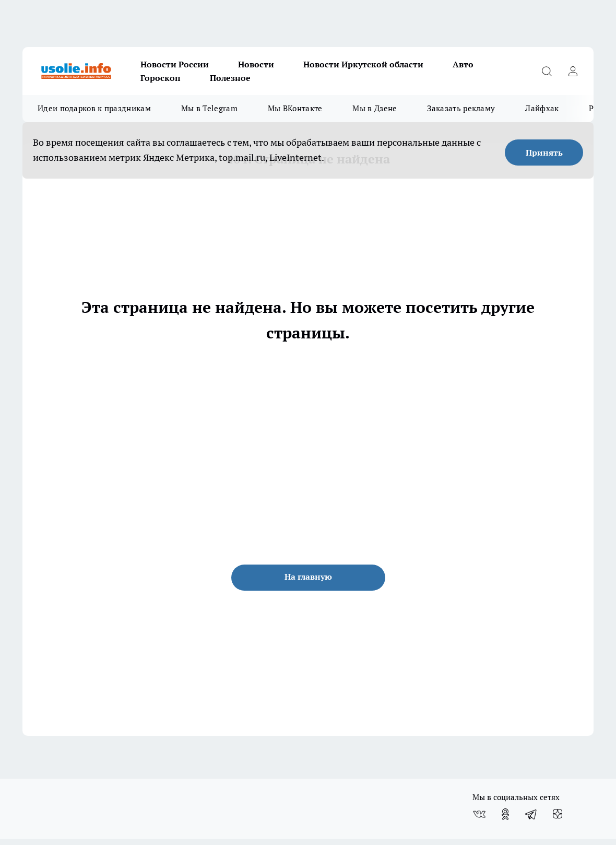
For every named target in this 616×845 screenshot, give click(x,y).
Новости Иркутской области (363, 64)
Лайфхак (542, 108)
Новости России (175, 64)
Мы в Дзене (375, 108)
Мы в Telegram (209, 108)
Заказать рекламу (461, 108)
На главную (308, 577)
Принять (544, 152)
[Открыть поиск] (547, 71)
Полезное (230, 78)
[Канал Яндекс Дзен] (558, 814)
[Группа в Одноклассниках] (505, 814)
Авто (463, 64)
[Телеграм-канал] (531, 814)
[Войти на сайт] (573, 71)
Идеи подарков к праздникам (94, 108)
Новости (256, 64)
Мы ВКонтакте (295, 108)
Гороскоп (161, 78)
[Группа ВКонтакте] (479, 814)
